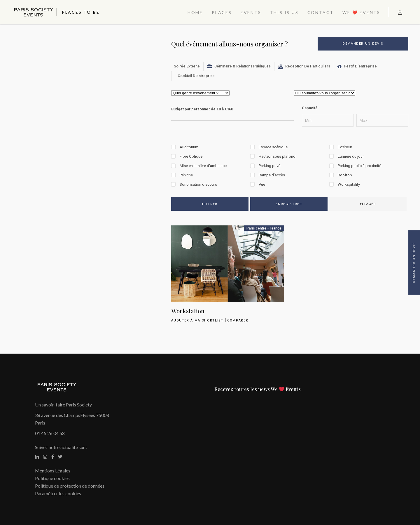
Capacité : (311, 108)
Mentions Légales (53, 471)
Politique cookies (52, 478)
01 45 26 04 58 (50, 433)
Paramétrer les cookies (58, 493)
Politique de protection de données (70, 486)
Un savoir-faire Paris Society (63, 405)
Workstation (188, 311)
